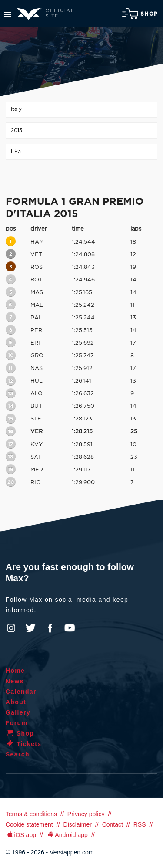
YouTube (70, 628)
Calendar (21, 692)
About (16, 702)
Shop (140, 14)
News (15, 681)
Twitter (31, 628)
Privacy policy (86, 814)
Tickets (24, 744)
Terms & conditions (31, 814)
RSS (140, 824)
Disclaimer (78, 824)
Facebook (50, 628)
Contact (113, 824)
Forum (17, 723)
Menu (8, 14)
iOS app (21, 835)
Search (18, 754)
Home (15, 671)
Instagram (11, 628)
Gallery (18, 712)
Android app (67, 835)
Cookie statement (29, 824)
